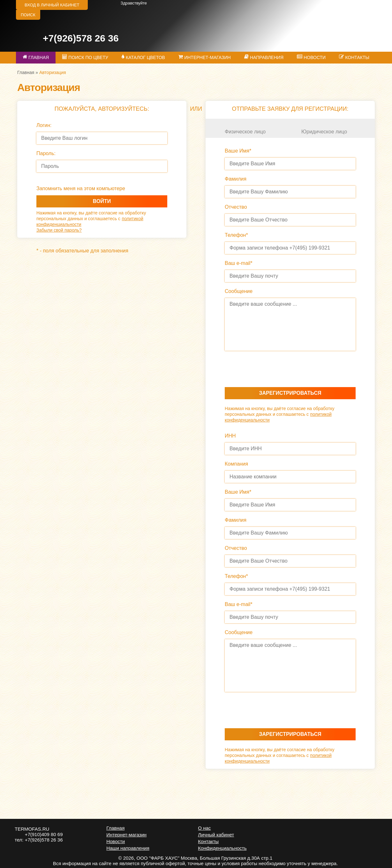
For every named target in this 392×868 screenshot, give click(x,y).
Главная (26, 72)
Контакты (208, 841)
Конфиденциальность (222, 848)
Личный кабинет (216, 835)
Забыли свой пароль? (59, 230)
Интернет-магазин (126, 835)
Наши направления (128, 848)
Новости (116, 841)
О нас (204, 828)
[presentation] (273, 371)
